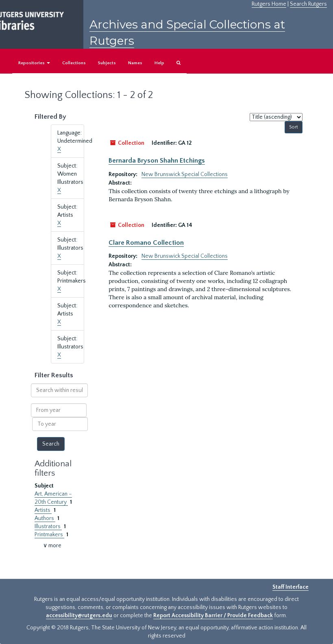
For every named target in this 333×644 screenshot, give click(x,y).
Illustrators (48, 527)
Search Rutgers (308, 4)
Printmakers (49, 535)
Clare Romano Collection (146, 243)
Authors (45, 518)
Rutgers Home (269, 4)
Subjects (107, 63)
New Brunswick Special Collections (185, 174)
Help (159, 63)
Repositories (34, 63)
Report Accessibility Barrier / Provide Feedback (213, 616)
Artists (43, 510)
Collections (74, 63)
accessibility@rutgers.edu (79, 616)
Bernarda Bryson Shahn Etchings (157, 161)
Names (135, 63)
